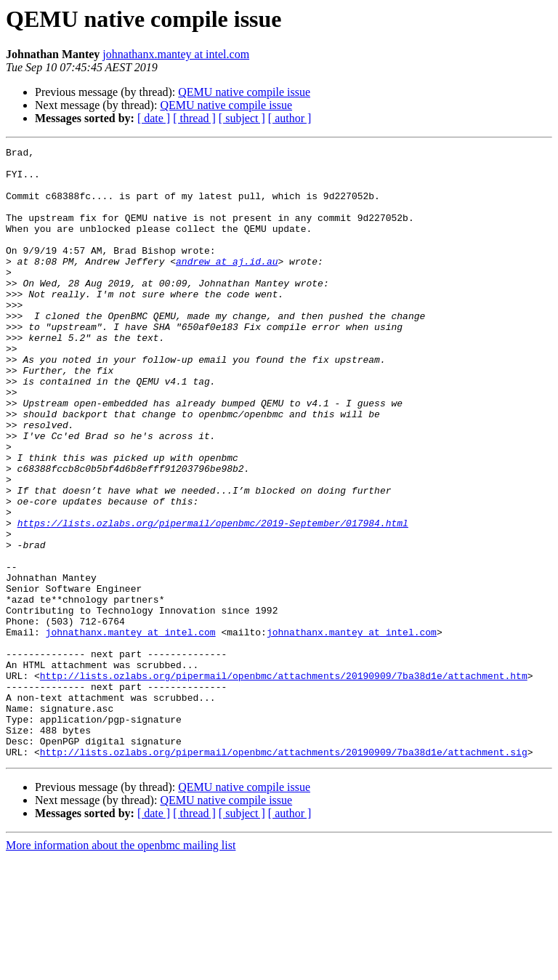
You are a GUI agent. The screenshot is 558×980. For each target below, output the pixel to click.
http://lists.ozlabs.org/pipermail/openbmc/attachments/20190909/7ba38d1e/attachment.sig (284, 874)
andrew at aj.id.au (227, 285)
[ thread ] (194, 118)
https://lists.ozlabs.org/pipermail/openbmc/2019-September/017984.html (213, 599)
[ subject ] (242, 118)
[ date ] (154, 118)
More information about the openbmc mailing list (121, 967)
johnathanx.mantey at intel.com (176, 54)
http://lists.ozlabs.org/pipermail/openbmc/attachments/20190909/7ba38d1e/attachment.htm (284, 782)
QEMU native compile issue (244, 92)
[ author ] (290, 118)
